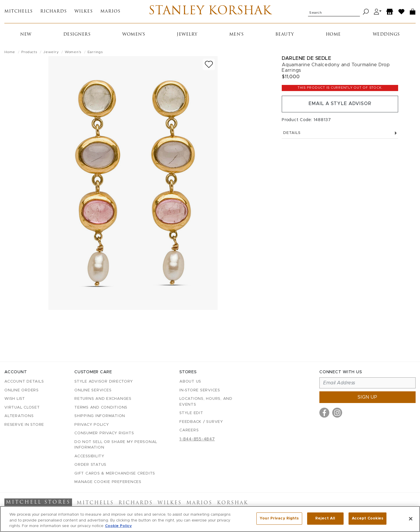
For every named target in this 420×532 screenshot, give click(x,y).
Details (340, 133)
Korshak (233, 503)
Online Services (93, 390)
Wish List (15, 399)
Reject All (325, 518)
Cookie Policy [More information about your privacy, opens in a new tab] (118, 526)
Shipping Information (100, 416)
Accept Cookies (368, 518)
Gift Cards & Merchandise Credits (115, 473)
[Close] (411, 519)
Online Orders (22, 390)
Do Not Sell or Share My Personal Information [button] (116, 445)
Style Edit (191, 413)
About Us (190, 382)
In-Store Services (200, 390)
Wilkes (84, 12)
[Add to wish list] (209, 65)
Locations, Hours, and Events (206, 402)
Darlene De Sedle (306, 59)
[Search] (366, 12)
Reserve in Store (24, 425)
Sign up (367, 397)
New (26, 35)
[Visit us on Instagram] (337, 413)
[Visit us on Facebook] (324, 413)
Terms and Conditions (101, 408)
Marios (110, 12)
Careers (189, 431)
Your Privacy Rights (279, 518)
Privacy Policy (92, 425)
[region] (210, 519)
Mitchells (19, 12)
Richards (54, 12)
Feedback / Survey (201, 422)
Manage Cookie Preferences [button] (108, 482)
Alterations (19, 416)
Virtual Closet (22, 408)
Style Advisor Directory (104, 382)
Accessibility (89, 456)
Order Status (90, 465)
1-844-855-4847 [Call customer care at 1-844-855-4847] (197, 439)
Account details (24, 382)
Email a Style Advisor (340, 104)
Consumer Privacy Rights (104, 434)
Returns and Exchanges (103, 399)
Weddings (386, 35)
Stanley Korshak (210, 12)
